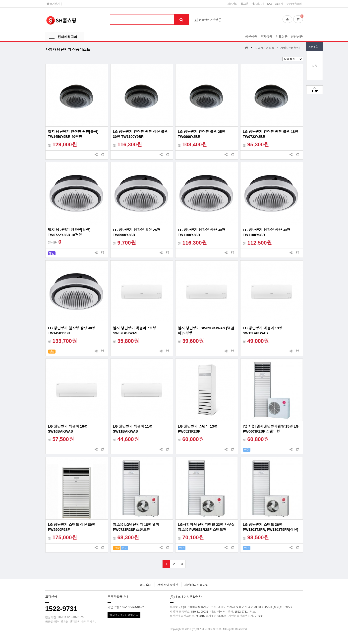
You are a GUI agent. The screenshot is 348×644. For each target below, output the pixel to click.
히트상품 (282, 37)
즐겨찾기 (53, 4)
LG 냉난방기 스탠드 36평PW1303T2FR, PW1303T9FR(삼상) (271, 527)
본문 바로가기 (0, 0)
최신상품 (251, 37)
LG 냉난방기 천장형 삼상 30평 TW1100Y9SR (267, 232)
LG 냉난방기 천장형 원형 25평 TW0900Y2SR (137, 232)
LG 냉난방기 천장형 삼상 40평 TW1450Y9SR (72, 331)
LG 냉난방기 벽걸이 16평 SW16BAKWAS (68, 429)
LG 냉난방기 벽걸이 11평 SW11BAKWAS (133, 429)
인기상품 (266, 37)
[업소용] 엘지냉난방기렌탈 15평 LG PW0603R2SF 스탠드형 (271, 429)
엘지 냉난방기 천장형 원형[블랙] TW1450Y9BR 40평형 (73, 134)
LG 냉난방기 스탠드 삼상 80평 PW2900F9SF (72, 527)
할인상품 (297, 37)
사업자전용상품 (264, 48)
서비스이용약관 (168, 585)
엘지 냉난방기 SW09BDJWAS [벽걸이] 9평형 (206, 331)
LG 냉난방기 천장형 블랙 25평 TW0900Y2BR (202, 134)
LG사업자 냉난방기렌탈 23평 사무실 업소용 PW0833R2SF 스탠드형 (206, 527)
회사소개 (146, 585)
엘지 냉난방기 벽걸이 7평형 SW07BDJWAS (135, 331)
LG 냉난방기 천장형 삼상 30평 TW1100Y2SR (202, 232)
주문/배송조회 (294, 4)
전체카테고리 (67, 37)
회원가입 (232, 4)
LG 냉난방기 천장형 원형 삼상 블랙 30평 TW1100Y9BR (141, 134)
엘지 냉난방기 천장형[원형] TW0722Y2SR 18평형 (69, 232)
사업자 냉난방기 (290, 48)
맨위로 (315, 90)
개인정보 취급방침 (196, 585)
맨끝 (182, 564)
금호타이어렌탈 (208, 20)
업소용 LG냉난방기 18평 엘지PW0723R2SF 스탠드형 (136, 527)
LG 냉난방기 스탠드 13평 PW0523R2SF (198, 429)
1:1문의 (279, 4)
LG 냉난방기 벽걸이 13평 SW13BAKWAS (263, 331)
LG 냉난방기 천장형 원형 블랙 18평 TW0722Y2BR (271, 134)
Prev (220, 18)
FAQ (269, 4)
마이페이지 (258, 4)
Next (220, 21)
